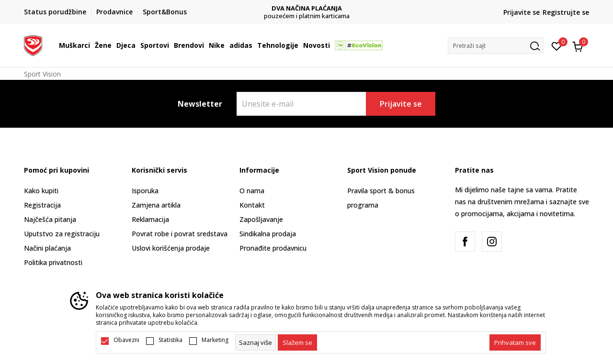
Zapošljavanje (261, 219)
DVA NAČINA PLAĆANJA (307, 8)
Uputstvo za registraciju (62, 234)
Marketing (215, 340)
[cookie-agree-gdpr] (297, 342)
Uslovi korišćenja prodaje (171, 248)
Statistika (170, 340)
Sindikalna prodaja (268, 234)
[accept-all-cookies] (515, 342)
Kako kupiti (41, 191)
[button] (496, 46)
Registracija (42, 205)
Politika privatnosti (53, 262)
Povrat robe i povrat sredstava (180, 234)
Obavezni (126, 340)
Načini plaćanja (47, 248)
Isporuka (145, 191)
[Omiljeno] (557, 45)
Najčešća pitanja (50, 219)
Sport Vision (42, 74)
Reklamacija (150, 219)
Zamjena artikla (156, 205)
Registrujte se (566, 12)
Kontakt (252, 205)
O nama (252, 191)
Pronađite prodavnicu (273, 248)
